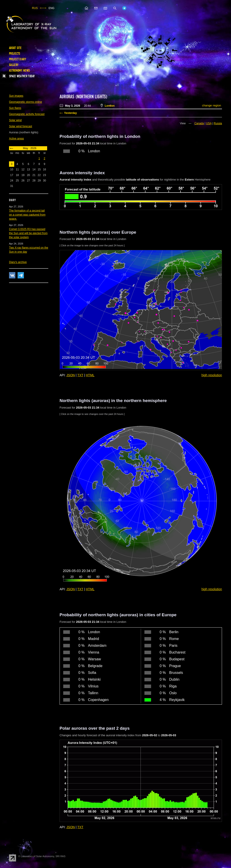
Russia (218, 123)
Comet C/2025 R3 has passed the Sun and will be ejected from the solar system (28, 233)
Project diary (18, 59)
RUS (35, 8)
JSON (70, 375)
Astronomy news (19, 71)
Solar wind (15, 120)
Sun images (16, 96)
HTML (90, 375)
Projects (15, 54)
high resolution (212, 375)
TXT (80, 375)
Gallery (14, 65)
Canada (199, 123)
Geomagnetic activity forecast (27, 114)
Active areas (16, 139)
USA (209, 123)
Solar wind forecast (21, 126)
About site (15, 48)
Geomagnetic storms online (25, 102)
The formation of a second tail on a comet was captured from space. (27, 215)
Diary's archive (18, 262)
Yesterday (70, 113)
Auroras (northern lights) (83, 97)
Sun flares (15, 108)
